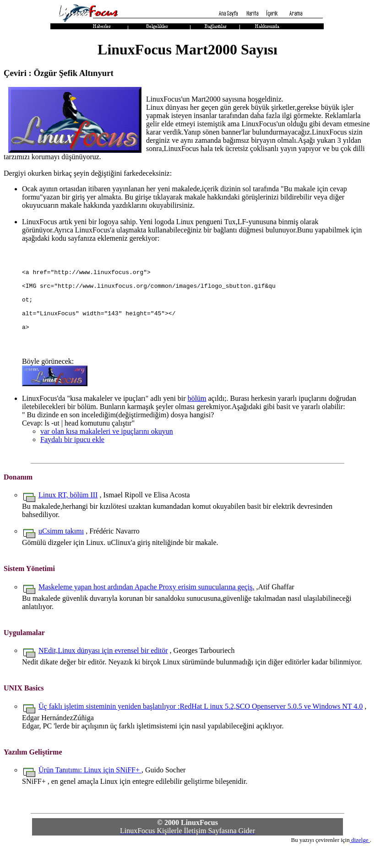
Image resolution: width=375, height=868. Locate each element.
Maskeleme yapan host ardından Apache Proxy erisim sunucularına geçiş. (146, 607)
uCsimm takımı (61, 552)
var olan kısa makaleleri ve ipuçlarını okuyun (107, 452)
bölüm (197, 419)
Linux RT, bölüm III (68, 515)
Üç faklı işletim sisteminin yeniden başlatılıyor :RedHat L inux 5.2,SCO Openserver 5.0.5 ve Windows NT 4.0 (201, 727)
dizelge (360, 860)
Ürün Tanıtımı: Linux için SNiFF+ (90, 790)
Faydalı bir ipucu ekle (72, 460)
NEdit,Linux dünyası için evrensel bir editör (103, 671)
